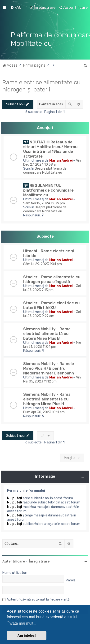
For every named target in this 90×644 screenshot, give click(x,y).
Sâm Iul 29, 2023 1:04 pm (43, 264)
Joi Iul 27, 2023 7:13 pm (52, 288)
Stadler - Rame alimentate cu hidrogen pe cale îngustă (52, 279)
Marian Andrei (61, 161)
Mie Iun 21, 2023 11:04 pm (52, 345)
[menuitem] (16, 7)
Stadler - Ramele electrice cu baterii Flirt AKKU (51, 305)
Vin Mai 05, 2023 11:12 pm (52, 379)
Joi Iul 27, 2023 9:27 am (52, 314)
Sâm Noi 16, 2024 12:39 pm (44, 203)
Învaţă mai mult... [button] (22, 623)
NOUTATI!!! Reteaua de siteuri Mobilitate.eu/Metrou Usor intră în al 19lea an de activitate (50, 149)
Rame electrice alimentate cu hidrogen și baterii (41, 86)
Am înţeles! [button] (27, 635)
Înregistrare (39, 561)
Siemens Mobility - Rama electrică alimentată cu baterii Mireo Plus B (47, 334)
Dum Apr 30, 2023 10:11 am (44, 412)
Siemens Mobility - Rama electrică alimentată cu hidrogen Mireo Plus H (47, 399)
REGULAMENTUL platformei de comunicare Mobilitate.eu (48, 190)
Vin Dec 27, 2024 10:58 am (52, 163)
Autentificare (14, 561)
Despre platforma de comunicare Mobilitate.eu (45, 171)
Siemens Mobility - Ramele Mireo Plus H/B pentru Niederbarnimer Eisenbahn (49, 368)
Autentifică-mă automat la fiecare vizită (38, 599)
